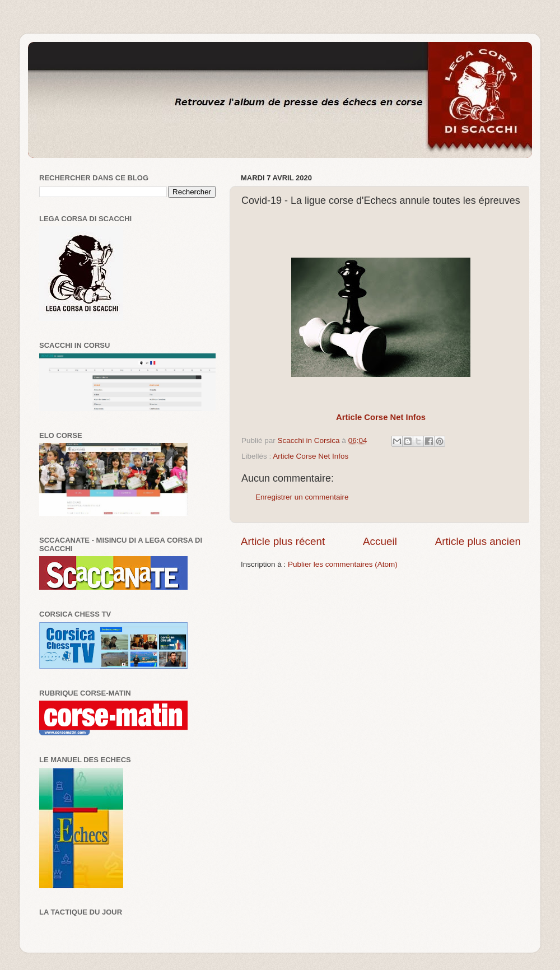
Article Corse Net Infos (311, 456)
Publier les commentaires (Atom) (343, 564)
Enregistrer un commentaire (302, 497)
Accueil (380, 541)
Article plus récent (283, 541)
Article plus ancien (478, 541)
